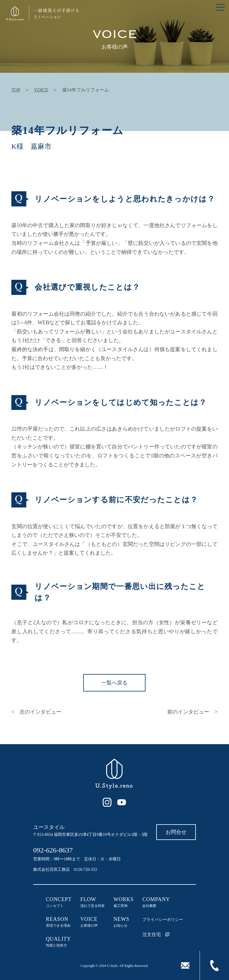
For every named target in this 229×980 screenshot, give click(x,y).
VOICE (41, 90)
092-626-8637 (53, 850)
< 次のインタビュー (36, 712)
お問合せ (176, 832)
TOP (16, 90)
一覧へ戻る (114, 683)
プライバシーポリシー (163, 920)
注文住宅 (156, 934)
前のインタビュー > (192, 712)
